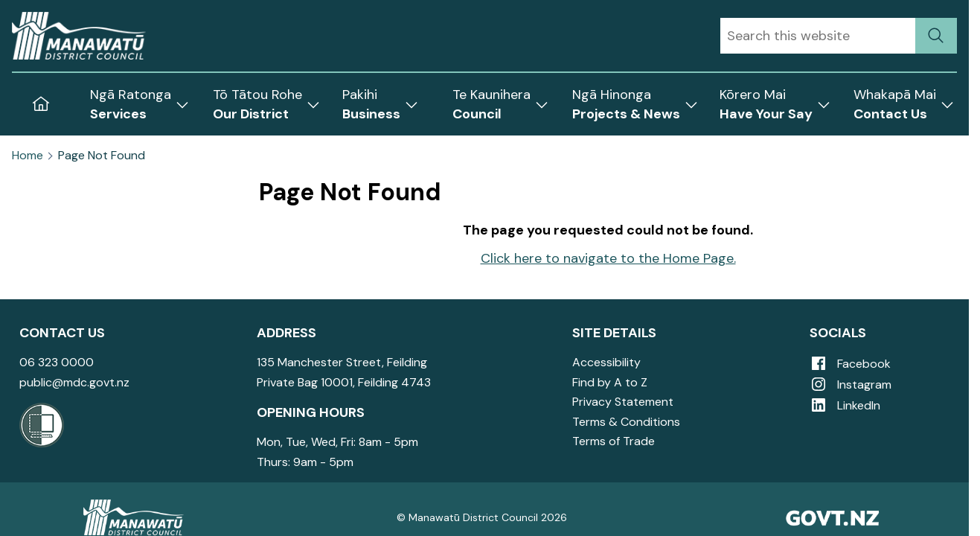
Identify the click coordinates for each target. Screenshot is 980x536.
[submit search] (936, 36)
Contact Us (62, 333)
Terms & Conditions (626, 422)
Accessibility (606, 362)
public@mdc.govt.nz (74, 382)
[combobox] (818, 36)
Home (28, 156)
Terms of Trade (614, 441)
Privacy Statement (623, 402)
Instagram (851, 385)
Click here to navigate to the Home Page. (608, 258)
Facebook (850, 364)
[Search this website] (818, 36)
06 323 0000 (57, 362)
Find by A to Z (610, 382)
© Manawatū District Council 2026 (482, 517)
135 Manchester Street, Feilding (342, 362)
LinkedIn (845, 405)
